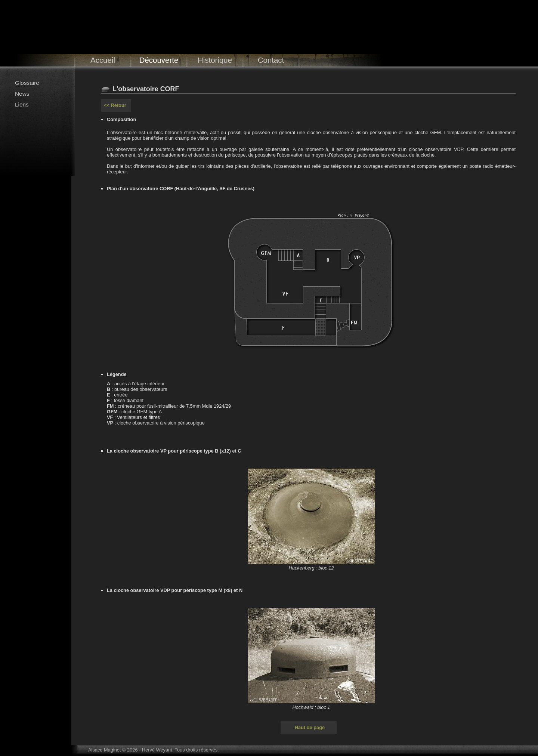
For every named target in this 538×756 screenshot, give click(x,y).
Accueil (103, 60)
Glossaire (27, 83)
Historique (215, 60)
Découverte (159, 60)
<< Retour (115, 105)
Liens (22, 104)
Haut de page (310, 727)
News (22, 94)
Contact (271, 60)
